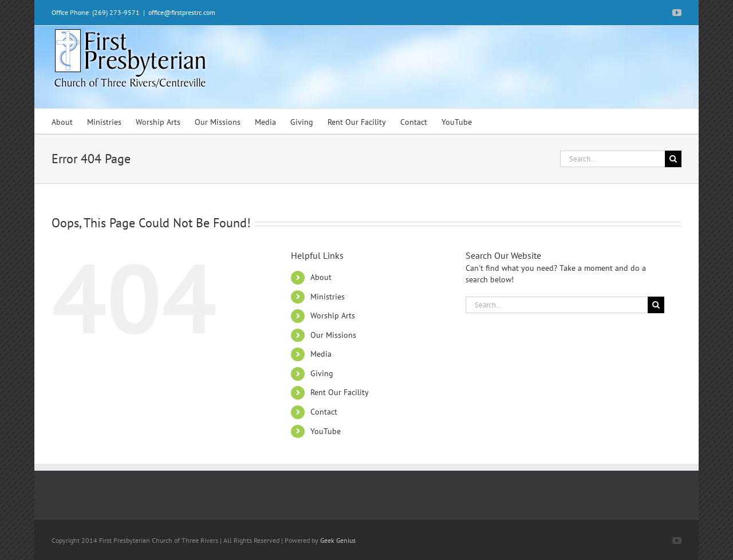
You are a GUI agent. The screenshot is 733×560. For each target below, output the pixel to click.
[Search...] (612, 159)
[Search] (673, 159)
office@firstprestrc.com (182, 12)
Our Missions (333, 335)
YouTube (326, 431)
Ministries (328, 297)
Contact (324, 412)
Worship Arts (333, 316)
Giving (322, 373)
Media (321, 354)
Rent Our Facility (340, 392)
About (321, 277)
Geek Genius (338, 540)
